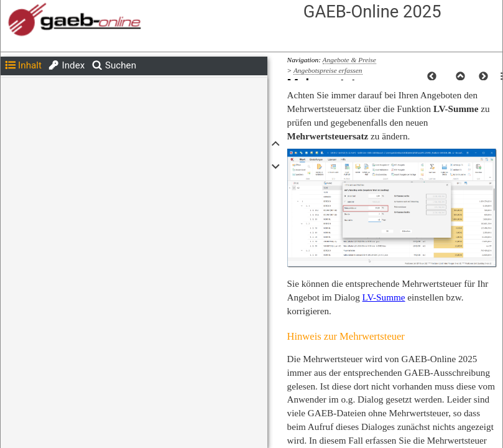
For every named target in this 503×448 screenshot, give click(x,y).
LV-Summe (384, 297)
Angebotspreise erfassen (328, 70)
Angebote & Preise (349, 60)
